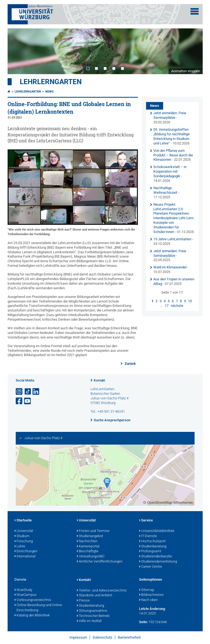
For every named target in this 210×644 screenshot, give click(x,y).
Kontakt (99, 380)
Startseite (23, 521)
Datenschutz (102, 637)
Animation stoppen (186, 71)
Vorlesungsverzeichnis (33, 600)
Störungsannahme (92, 611)
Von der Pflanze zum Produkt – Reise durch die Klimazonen (173, 155)
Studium (22, 536)
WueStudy (23, 590)
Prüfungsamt (150, 551)
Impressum (78, 637)
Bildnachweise (151, 595)
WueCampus (25, 595)
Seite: (143, 622)
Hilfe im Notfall (89, 621)
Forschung (24, 541)
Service (146, 521)
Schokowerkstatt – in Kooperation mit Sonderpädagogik (170, 171)
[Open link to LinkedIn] (36, 392)
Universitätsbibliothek (157, 531)
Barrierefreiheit (129, 637)
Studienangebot (90, 536)
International (25, 557)
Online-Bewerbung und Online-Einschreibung (39, 608)
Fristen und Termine (93, 531)
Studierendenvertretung (158, 562)
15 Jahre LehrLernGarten (172, 239)
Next (193, 51)
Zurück (130, 364)
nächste (177, 306)
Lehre (20, 547)
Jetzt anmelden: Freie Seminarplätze (170, 115)
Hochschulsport (152, 541)
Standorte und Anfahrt (94, 596)
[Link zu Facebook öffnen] (20, 401)
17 (167, 306)
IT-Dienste (148, 536)
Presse (83, 601)
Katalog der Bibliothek (32, 616)
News (49, 92)
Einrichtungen (26, 551)
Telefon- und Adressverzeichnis (102, 591)
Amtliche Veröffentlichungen (100, 562)
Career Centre (151, 567)
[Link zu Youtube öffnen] (28, 401)
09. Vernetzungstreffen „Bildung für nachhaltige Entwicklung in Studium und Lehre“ (172, 136)
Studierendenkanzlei (156, 557)
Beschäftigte (88, 551)
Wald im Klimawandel (170, 267)
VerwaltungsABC (91, 557)
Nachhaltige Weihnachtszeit (165, 190)
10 (190, 301)
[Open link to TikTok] (28, 392)
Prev (17, 51)
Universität (24, 531)
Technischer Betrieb (93, 616)
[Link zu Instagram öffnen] (20, 392)
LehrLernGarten (51, 82)
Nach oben (148, 600)
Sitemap (147, 590)
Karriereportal (88, 547)
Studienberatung (153, 547)
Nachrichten (87, 541)
